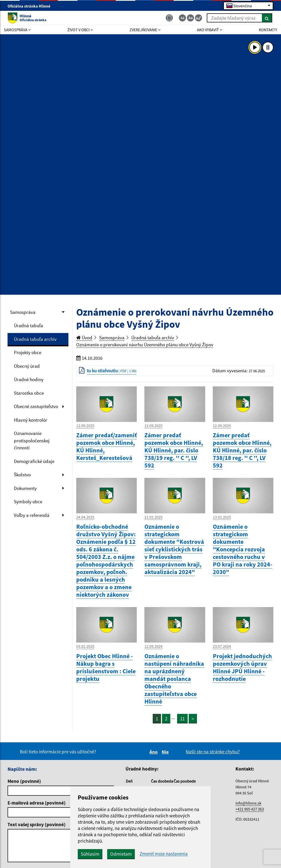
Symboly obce (28, 502)
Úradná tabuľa (28, 325)
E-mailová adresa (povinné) (37, 803)
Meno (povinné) (24, 781)
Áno (154, 752)
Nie (166, 752)
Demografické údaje (34, 461)
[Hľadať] (267, 18)
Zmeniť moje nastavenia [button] (164, 854)
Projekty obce (28, 352)
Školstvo (22, 475)
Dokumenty (25, 488)
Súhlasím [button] (90, 854)
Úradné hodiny (29, 379)
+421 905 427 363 (250, 809)
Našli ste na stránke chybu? (213, 752)
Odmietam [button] (121, 854)
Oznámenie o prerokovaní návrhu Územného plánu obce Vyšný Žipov (145, 345)
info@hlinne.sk (248, 803)
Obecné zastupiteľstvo (36, 406)
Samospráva (23, 312)
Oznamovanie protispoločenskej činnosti (32, 440)
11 (182, 719)
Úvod (84, 338)
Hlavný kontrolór (31, 420)
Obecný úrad (27, 366)
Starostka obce (29, 393)
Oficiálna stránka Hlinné (31, 6)
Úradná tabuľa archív (35, 339)
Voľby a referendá (32, 515)
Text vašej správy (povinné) (37, 824)
